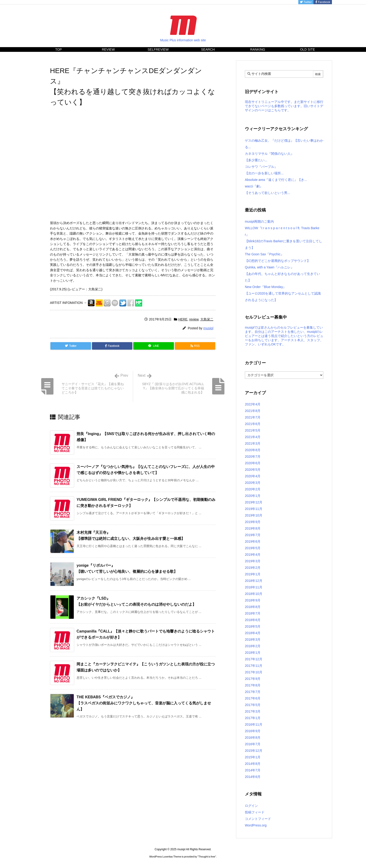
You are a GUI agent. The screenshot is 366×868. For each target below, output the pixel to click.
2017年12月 (254, 659)
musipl (208, 328)
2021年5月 (253, 430)
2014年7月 (253, 770)
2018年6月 (253, 620)
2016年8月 (253, 738)
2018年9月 (253, 600)
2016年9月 (253, 731)
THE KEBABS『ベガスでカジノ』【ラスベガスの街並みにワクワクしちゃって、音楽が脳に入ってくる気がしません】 (144, 703)
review (194, 319)
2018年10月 (254, 594)
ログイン (251, 806)
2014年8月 (253, 764)
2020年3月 (253, 483)
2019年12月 (254, 502)
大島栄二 (207, 319)
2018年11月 (254, 587)
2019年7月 (253, 535)
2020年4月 (253, 476)
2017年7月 (253, 692)
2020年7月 (253, 457)
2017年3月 (253, 711)
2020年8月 (253, 450)
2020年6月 (253, 463)
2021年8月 (253, 411)
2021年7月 (253, 417)
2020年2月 (253, 489)
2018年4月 (253, 633)
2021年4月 (253, 437)
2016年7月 (253, 744)
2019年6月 (253, 541)
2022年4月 (253, 404)
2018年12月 (254, 581)
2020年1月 (253, 496)
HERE (183, 319)
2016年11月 (254, 724)
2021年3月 (253, 443)
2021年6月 (253, 424)
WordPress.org (256, 825)
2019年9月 (253, 522)
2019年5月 (253, 548)
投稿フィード (255, 812)
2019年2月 (253, 568)
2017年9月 (253, 679)
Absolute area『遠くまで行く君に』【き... (276, 180)
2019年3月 (253, 561)
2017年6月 (253, 698)
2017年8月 (253, 685)
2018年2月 (253, 646)
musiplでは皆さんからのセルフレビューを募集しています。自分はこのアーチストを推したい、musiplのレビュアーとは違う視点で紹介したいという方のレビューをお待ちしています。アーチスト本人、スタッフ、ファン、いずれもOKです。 (284, 336)
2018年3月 (253, 640)
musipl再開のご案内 (259, 221)
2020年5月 (253, 470)
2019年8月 (253, 528)
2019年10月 (254, 515)
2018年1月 (253, 653)
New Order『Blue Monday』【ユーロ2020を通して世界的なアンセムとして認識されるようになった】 (283, 293)
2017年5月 (253, 705)
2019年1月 (253, 574)
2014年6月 (253, 777)
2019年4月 (253, 555)
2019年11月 (254, 509)
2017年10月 (254, 672)
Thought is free (207, 857)
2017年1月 (253, 718)
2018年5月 (253, 626)
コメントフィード (258, 819)
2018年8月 (253, 607)
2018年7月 (253, 613)
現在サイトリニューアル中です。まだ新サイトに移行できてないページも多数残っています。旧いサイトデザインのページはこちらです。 (284, 106)
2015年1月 (253, 757)
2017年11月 (254, 666)
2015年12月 (254, 751)
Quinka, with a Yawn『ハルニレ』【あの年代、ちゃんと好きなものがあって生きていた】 (282, 274)
